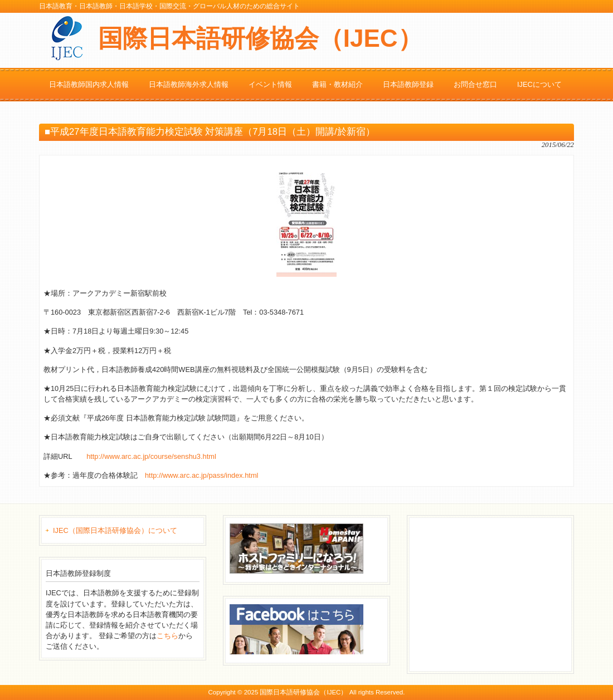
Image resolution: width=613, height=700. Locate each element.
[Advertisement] (497, 593)
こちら (167, 636)
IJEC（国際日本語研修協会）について (115, 530)
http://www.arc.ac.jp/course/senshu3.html (151, 456)
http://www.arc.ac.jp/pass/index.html (201, 475)
